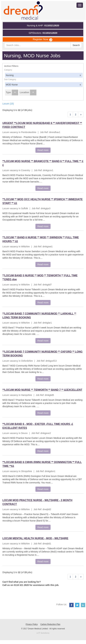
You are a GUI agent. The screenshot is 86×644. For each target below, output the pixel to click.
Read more (43, 150)
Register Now (42, 39)
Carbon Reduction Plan (50, 624)
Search (76, 45)
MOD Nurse (44, 85)
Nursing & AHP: (43, 25)
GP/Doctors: (43, 33)
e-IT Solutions (43, 633)
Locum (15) (8, 104)
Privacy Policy (32, 624)
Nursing (44, 75)
